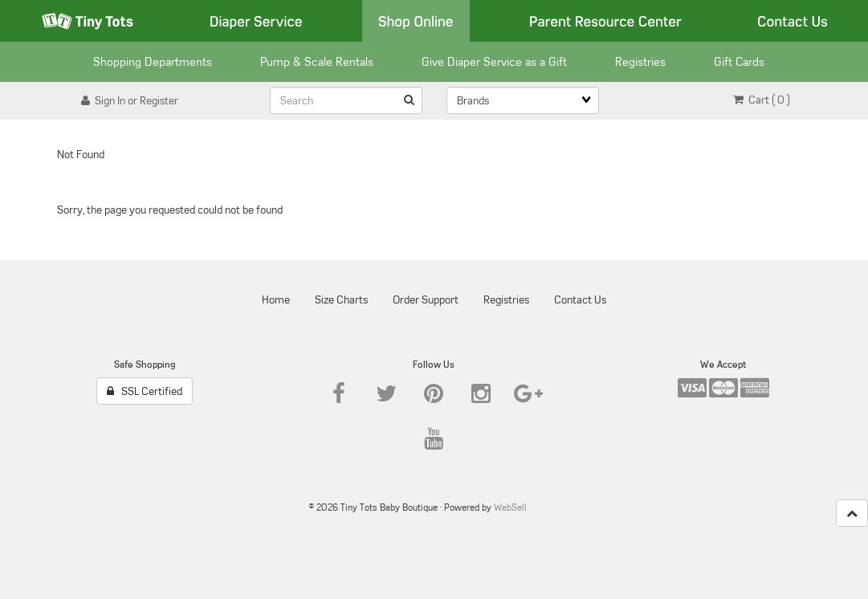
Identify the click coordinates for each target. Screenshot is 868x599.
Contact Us (793, 21)
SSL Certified (145, 391)
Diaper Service (256, 21)
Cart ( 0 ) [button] (762, 100)
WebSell (510, 507)
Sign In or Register (130, 100)
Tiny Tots (88, 21)
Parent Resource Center (605, 21)
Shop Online (416, 21)
